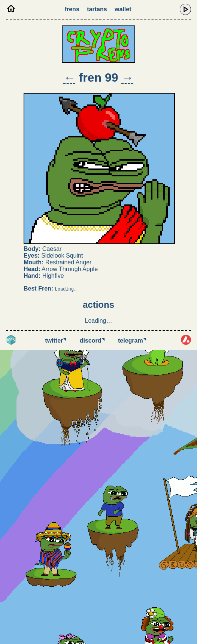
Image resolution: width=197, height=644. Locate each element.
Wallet (123, 9)
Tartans (97, 9)
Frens (72, 9)
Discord (92, 341)
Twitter (55, 341)
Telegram (132, 341)
